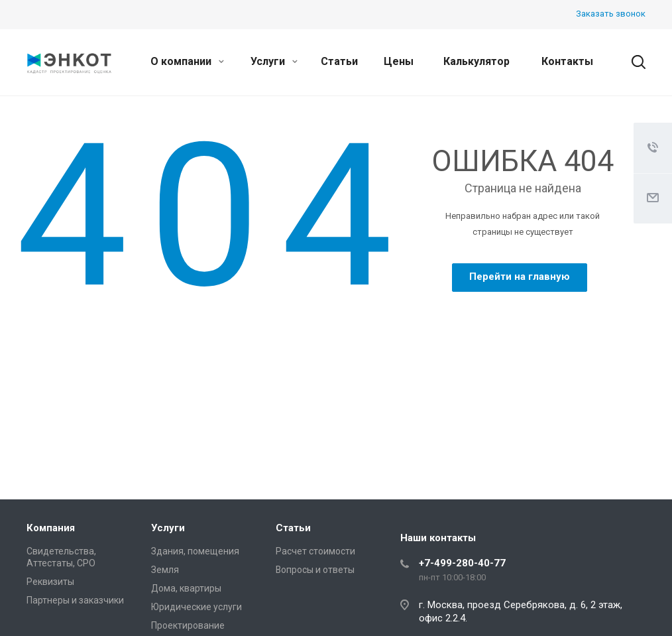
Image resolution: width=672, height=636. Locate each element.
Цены (399, 61)
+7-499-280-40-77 (462, 563)
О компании (187, 61)
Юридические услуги (196, 607)
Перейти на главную (520, 277)
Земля (165, 570)
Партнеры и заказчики (75, 600)
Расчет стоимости (315, 551)
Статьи (339, 61)
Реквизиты (50, 582)
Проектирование (188, 625)
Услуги (274, 61)
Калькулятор (476, 61)
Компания (51, 528)
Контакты (567, 61)
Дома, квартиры (186, 588)
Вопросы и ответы (315, 570)
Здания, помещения (195, 551)
